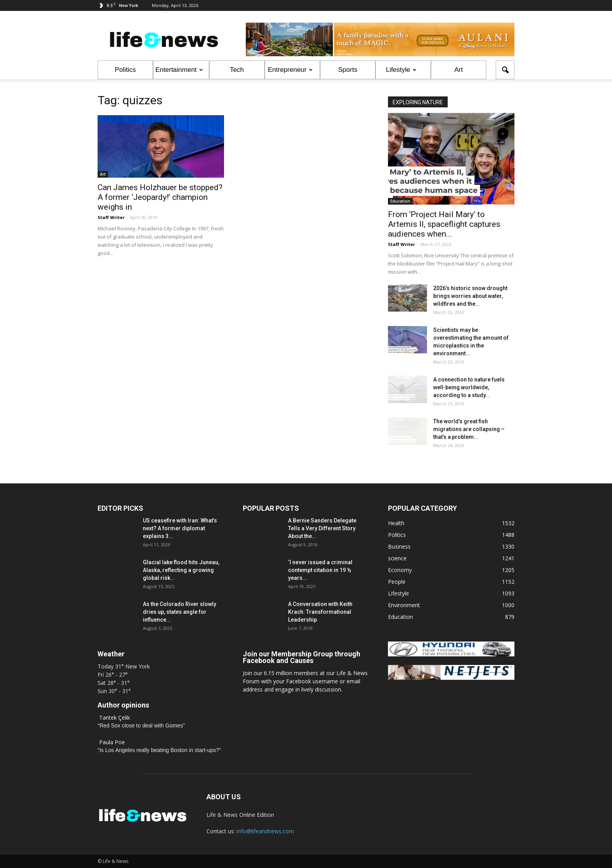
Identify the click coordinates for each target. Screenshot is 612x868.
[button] (505, 70)
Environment (404, 605)
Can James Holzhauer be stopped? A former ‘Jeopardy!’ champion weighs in (160, 197)
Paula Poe (112, 742)
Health (396, 523)
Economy (400, 570)
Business (399, 546)
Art (459, 70)
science (397, 558)
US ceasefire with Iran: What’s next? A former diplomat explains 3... (180, 528)
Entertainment (179, 70)
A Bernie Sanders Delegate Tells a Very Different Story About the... (322, 528)
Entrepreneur (290, 70)
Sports (348, 70)
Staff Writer (111, 217)
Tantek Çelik (115, 717)
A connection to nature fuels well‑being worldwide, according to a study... (469, 387)
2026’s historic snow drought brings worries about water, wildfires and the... (470, 296)
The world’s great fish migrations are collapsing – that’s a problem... (469, 429)
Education (400, 201)
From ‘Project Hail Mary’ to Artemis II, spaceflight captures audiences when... (444, 224)
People (397, 582)
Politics (125, 70)
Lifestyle (401, 70)
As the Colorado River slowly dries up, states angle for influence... (180, 612)
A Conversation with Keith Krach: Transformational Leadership (320, 612)
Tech (237, 70)
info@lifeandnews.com (265, 831)
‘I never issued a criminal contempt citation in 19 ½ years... (320, 570)
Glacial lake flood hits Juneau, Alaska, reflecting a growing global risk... (181, 570)
